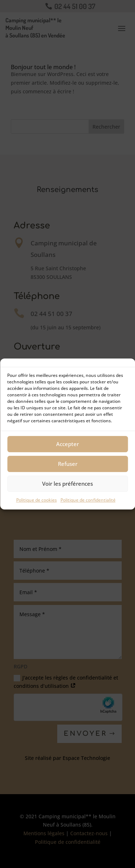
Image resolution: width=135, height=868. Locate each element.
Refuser (68, 464)
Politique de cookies (37, 500)
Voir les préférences (67, 484)
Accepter (67, 444)
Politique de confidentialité (88, 500)
